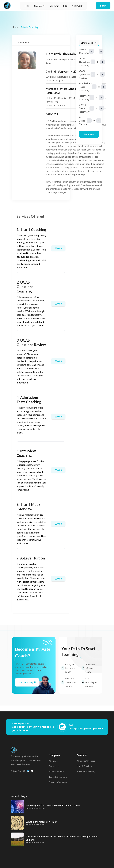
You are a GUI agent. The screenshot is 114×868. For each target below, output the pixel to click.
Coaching (54, 6)
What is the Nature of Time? (41, 822)
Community (77, 6)
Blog (65, 6)
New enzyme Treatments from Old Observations (53, 805)
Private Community (86, 771)
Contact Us (54, 766)
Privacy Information (58, 782)
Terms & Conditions (58, 777)
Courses (40, 6)
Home (27, 6)
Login (103, 6)
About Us (53, 761)
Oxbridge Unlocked (86, 761)
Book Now (89, 134)
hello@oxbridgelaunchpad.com (86, 728)
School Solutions (56, 771)
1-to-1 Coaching (85, 766)
